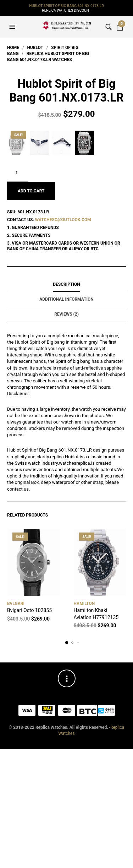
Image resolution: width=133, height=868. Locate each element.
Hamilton (84, 722)
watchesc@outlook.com (63, 339)
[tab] (66, 404)
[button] (13, 27)
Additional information (66, 418)
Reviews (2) (66, 433)
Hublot (35, 48)
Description (66, 403)
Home (13, 48)
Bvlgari (16, 722)
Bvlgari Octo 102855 (29, 729)
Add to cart (31, 310)
